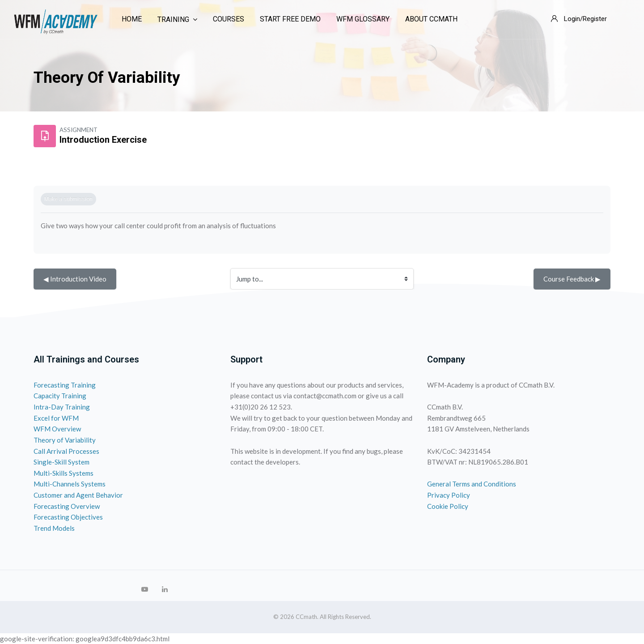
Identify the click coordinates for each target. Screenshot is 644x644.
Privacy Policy (449, 495)
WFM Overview (57, 429)
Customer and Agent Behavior (78, 495)
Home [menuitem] (132, 19)
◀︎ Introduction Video (75, 279)
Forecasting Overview (67, 506)
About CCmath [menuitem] (431, 19)
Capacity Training (60, 396)
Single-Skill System (61, 462)
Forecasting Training (65, 385)
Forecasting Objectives (68, 517)
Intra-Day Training (62, 407)
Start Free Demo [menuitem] (290, 19)
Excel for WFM (56, 418)
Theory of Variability (65, 440)
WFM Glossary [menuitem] (363, 19)
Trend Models (54, 528)
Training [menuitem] (177, 19)
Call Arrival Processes (66, 451)
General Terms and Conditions (472, 484)
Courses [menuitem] (229, 19)
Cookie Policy (448, 506)
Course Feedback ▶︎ (572, 279)
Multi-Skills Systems (64, 473)
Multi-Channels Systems (70, 484)
